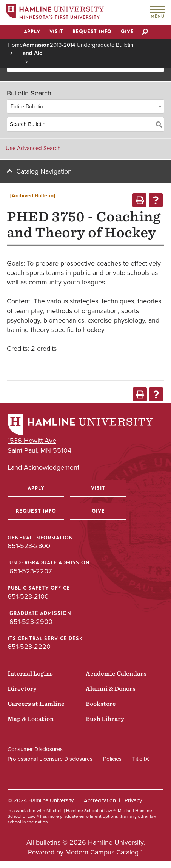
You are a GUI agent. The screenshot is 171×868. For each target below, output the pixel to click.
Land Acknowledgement (43, 468)
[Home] (55, 13)
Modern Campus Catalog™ (103, 852)
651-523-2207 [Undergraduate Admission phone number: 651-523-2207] (31, 571)
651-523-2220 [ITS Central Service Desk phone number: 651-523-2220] (29, 647)
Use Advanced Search (33, 148)
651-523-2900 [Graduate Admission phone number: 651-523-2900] (31, 622)
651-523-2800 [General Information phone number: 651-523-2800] (29, 546)
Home (15, 45)
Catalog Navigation (44, 171)
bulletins (48, 842)
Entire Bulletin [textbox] (27, 107)
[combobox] (85, 106)
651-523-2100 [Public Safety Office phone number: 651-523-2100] (28, 596)
